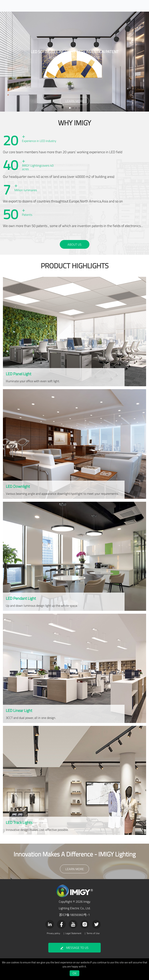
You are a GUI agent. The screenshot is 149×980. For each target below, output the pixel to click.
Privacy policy (53, 933)
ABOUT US (74, 244)
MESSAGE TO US (74, 948)
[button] (70, 108)
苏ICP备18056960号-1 (74, 915)
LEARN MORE (75, 101)
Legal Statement (73, 933)
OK (74, 973)
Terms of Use (93, 933)
